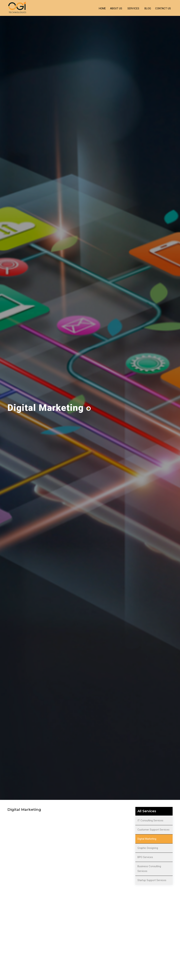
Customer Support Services (153, 830)
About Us (116, 8)
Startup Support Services (152, 880)
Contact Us (163, 8)
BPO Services (145, 857)
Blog (148, 8)
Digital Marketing (147, 839)
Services (133, 8)
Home (102, 8)
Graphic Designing (148, 848)
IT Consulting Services (150, 820)
